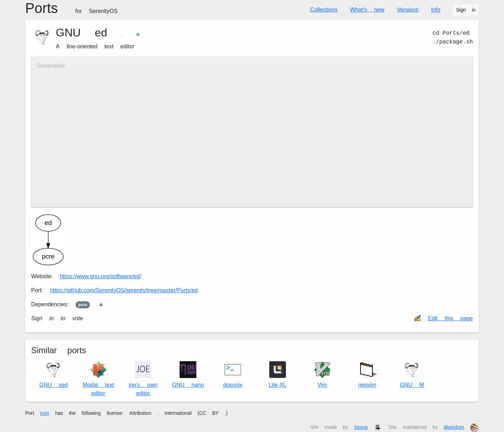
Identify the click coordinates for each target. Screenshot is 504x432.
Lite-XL (278, 375)
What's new (367, 10)
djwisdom (454, 427)
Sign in (466, 10)
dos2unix (233, 375)
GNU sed (53, 375)
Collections (324, 10)
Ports (71, 8)
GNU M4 (412, 375)
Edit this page (450, 318)
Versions (408, 10)
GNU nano (188, 375)
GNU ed (82, 33)
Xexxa (361, 427)
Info (436, 10)
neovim (367, 373)
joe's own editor (143, 379)
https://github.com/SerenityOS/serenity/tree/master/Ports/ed (124, 290)
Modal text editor (98, 379)
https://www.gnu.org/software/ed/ (100, 276)
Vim (322, 375)
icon (45, 413)
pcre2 (83, 305)
